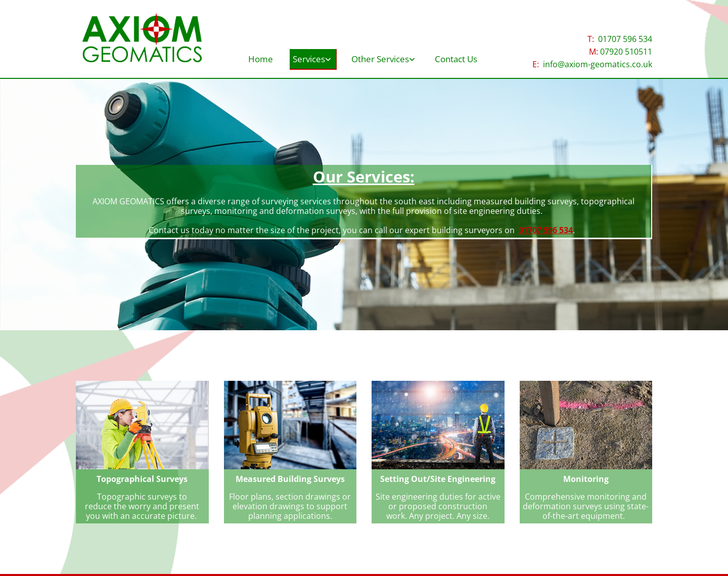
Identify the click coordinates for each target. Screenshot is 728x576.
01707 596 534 (625, 39)
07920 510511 (626, 52)
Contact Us (466, 59)
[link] (310, 55)
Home (252, 59)
